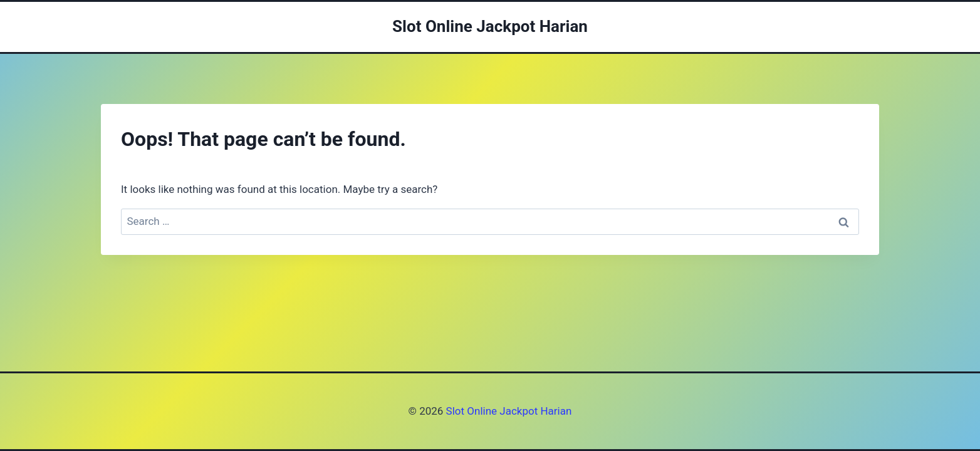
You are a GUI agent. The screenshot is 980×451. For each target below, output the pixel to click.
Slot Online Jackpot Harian (507, 411)
